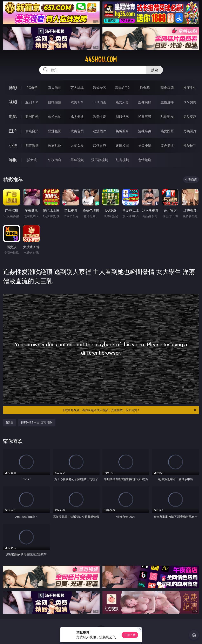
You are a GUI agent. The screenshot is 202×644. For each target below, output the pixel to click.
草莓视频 (77, 160)
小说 (13, 145)
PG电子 (32, 88)
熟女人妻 (122, 102)
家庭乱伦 (55, 145)
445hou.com (101, 59)
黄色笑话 (167, 145)
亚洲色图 (55, 131)
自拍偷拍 (55, 102)
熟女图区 (167, 131)
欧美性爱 (100, 117)
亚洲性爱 (32, 117)
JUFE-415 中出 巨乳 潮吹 (37, 422)
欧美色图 (77, 131)
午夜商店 (55, 160)
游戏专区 (100, 88)
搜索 (155, 70)
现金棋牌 (167, 88)
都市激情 (32, 145)
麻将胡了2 (122, 88)
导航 (13, 160)
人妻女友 (77, 145)
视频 (13, 102)
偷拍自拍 (55, 117)
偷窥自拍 (32, 131)
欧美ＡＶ (77, 102)
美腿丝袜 (122, 131)
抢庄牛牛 (190, 88)
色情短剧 (145, 160)
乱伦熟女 (167, 117)
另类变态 (190, 117)
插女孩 (32, 160)
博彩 (13, 88)
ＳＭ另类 (190, 102)
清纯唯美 (145, 131)
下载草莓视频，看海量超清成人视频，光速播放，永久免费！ (129, 410)
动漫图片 (100, 131)
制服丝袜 (122, 117)
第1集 (10, 422)
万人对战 (77, 88)
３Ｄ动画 (100, 102)
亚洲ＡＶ (32, 102)
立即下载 (130, 635)
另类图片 (190, 131)
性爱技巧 (190, 145)
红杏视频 (122, 160)
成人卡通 (77, 117)
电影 (13, 116)
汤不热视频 (100, 160)
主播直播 (167, 102)
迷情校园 (122, 145)
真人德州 (55, 88)
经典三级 (145, 117)
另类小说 (145, 145)
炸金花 (145, 88)
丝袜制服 (145, 102)
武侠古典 (100, 145)
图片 (13, 131)
